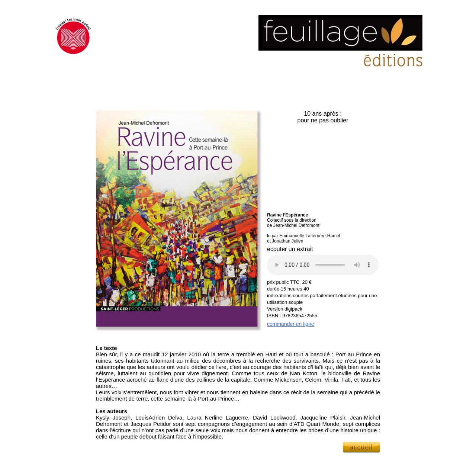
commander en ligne (291, 324)
